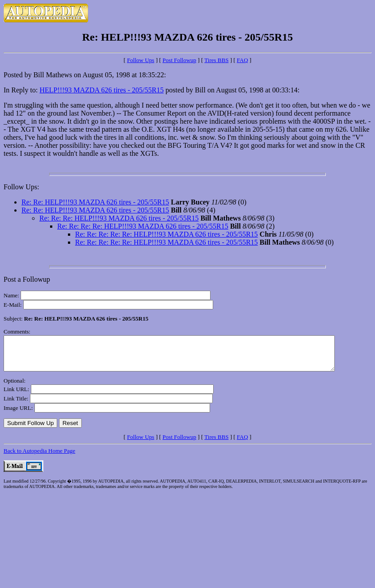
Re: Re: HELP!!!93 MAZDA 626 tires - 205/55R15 (95, 202)
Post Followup (180, 60)
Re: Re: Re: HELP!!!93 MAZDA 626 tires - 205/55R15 (119, 218)
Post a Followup (27, 279)
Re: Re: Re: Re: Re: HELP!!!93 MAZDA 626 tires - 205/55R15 (166, 234)
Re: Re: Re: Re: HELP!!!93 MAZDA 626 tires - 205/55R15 (143, 226)
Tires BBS (216, 60)
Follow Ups (141, 60)
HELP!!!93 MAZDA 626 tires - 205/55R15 (101, 90)
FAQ (242, 60)
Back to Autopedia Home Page (39, 457)
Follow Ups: (21, 187)
